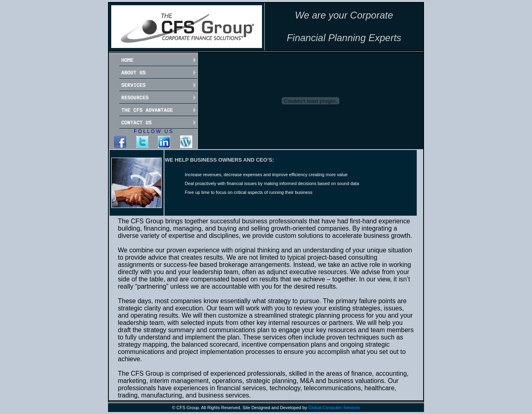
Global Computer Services (334, 408)
